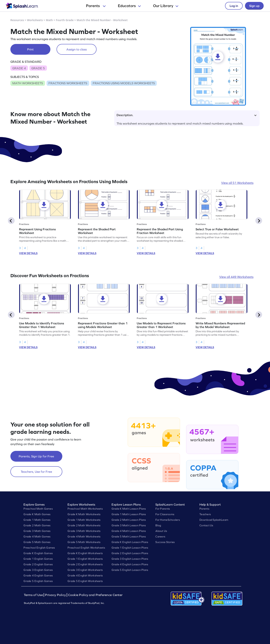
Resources (17, 20)
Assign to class (77, 49)
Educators (129, 6)
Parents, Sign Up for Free (36, 456)
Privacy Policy (55, 595)
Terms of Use (34, 595)
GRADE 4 (19, 68)
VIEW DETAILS (28, 253)
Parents (96, 6)
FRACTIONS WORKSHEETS (68, 83)
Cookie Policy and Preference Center (95, 595)
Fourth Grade (65, 20)
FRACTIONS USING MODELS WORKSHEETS (124, 83)
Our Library (166, 6)
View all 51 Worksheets (237, 183)
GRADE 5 (38, 68)
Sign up (254, 6)
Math (49, 20)
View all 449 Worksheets (236, 277)
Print (30, 49)
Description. (187, 115)
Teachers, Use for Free (36, 472)
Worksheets (35, 20)
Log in (234, 6)
